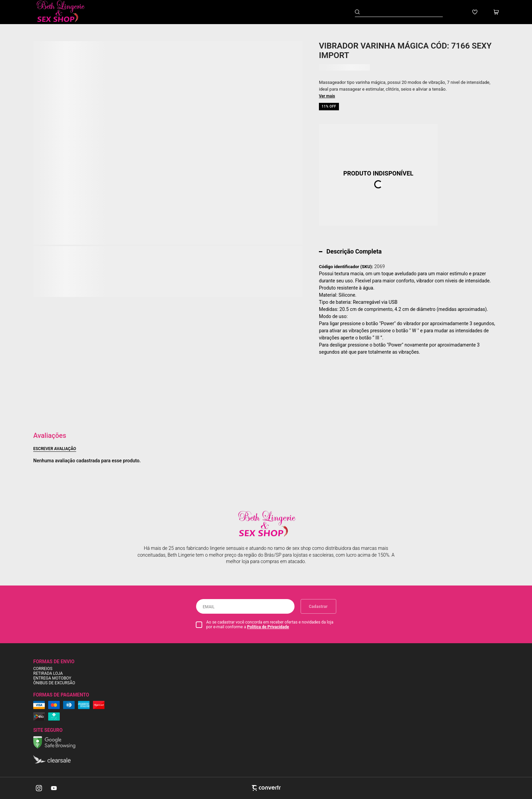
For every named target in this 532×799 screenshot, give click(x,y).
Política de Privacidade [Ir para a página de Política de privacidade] (268, 627)
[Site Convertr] (266, 788)
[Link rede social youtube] (54, 788)
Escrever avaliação (55, 449)
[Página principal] (65, 12)
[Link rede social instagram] (39, 788)
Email (209, 607)
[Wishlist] (475, 12)
